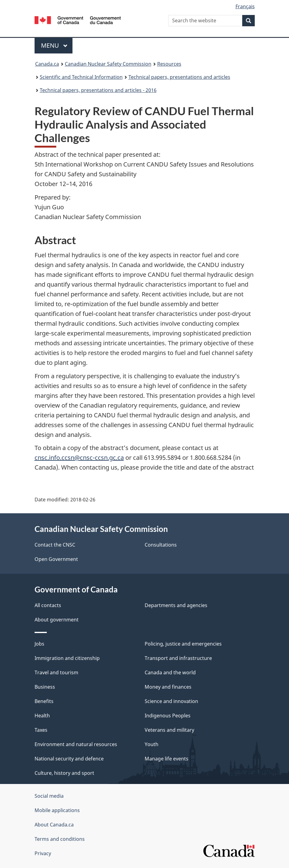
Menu (54, 45)
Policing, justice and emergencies (183, 644)
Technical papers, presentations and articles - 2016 (98, 90)
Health (42, 716)
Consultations (161, 545)
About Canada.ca (54, 825)
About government (57, 620)
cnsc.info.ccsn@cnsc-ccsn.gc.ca (79, 458)
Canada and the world (170, 672)
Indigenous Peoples (168, 716)
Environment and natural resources (76, 744)
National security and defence (69, 759)
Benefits (44, 701)
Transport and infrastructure (178, 658)
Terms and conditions (60, 839)
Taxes (41, 730)
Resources (169, 64)
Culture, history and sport (64, 773)
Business (45, 687)
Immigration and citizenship (67, 658)
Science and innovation (171, 701)
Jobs (39, 644)
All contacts (48, 605)
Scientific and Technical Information (81, 77)
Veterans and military (169, 730)
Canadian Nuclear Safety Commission (108, 64)
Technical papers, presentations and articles (179, 77)
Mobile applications (57, 810)
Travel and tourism (56, 672)
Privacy (43, 853)
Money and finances (168, 687)
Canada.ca (47, 64)
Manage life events (167, 759)
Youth (152, 744)
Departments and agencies (176, 605)
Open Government (56, 559)
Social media (49, 796)
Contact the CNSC (55, 545)
